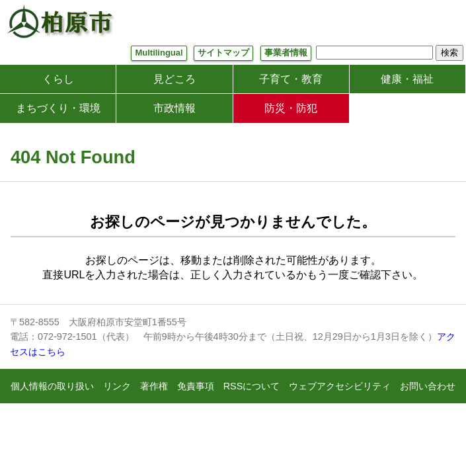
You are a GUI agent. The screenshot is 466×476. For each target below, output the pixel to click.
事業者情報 (286, 53)
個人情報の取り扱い (52, 386)
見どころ (175, 79)
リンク (117, 386)
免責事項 (196, 386)
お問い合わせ (428, 386)
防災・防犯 (291, 108)
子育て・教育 (291, 79)
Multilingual (159, 53)
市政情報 (175, 108)
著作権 (154, 386)
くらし (58, 79)
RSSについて (252, 386)
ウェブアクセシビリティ (340, 386)
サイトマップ (223, 53)
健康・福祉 (407, 79)
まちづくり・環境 (58, 108)
